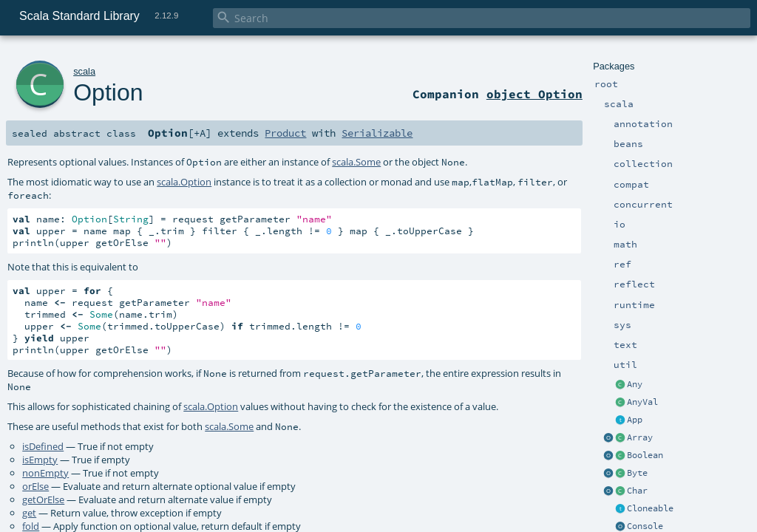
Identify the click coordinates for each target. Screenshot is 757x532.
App (635, 420)
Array (640, 437)
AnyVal (642, 402)
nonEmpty (45, 473)
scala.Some (356, 162)
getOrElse (43, 499)
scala (84, 71)
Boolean (645, 455)
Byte (637, 473)
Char (637, 491)
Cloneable (650, 508)
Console (645, 526)
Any (635, 384)
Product (285, 133)
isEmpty (40, 460)
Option (108, 92)
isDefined (43, 446)
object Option (534, 94)
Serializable (377, 133)
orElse (35, 486)
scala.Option (184, 182)
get (29, 513)
